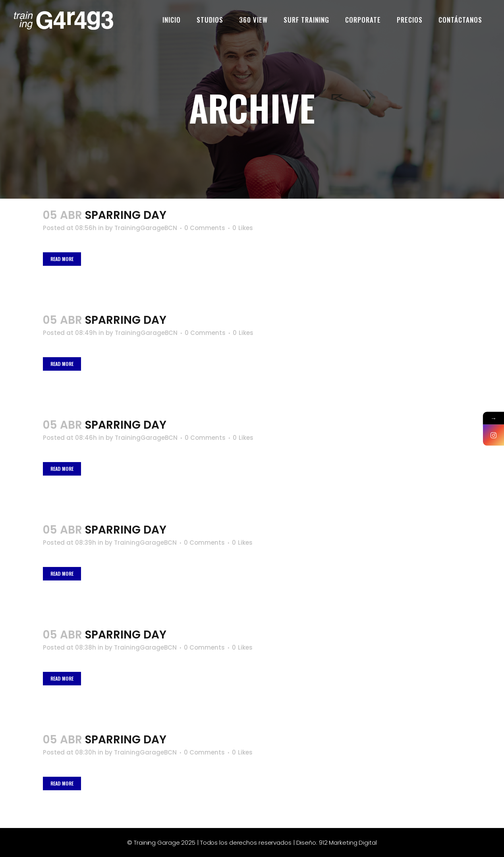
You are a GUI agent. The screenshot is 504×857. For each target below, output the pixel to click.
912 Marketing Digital (348, 842)
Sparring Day (126, 215)
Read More (62, 259)
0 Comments (205, 228)
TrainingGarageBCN (146, 228)
